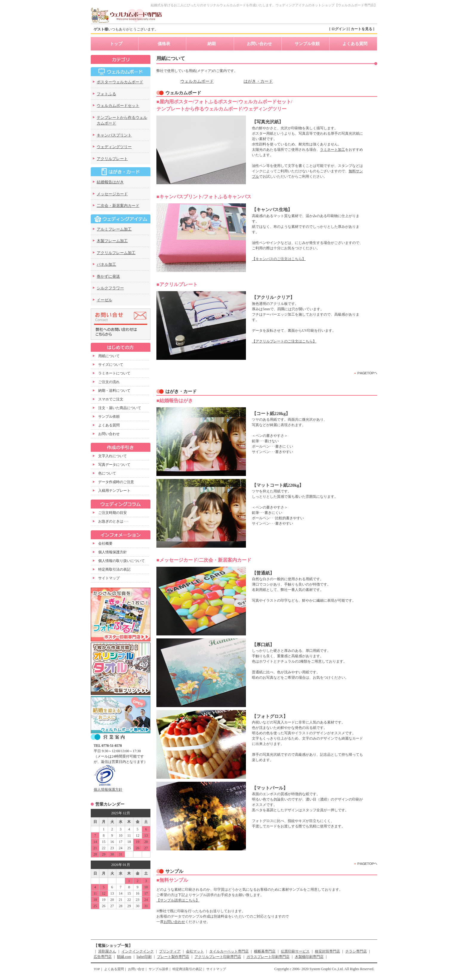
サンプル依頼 (307, 44)
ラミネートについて (114, 373)
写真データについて (114, 465)
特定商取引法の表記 (114, 569)
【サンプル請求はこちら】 (178, 900)
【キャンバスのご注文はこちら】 (279, 259)
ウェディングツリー (114, 147)
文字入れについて (113, 456)
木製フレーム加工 (112, 241)
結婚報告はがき (110, 182)
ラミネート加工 (332, 150)
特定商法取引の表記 (187, 969)
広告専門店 (103, 957)
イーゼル (104, 300)
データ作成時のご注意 (116, 482)
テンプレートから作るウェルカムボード (122, 120)
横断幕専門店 (265, 951)
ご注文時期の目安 (113, 513)
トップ (116, 44)
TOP (97, 969)
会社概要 (105, 543)
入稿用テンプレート (114, 491)
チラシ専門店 (356, 951)
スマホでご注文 (111, 399)
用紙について (109, 356)
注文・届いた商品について (120, 408)
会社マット (195, 951)
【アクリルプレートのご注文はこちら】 (284, 341)
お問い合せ (136, 969)
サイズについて (111, 365)
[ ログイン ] (338, 29)
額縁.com (124, 957)
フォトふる (106, 94)
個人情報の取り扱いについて (121, 561)
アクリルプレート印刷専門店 (218, 957)
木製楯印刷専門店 (309, 957)
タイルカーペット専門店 (229, 951)
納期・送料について (114, 391)
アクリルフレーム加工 (116, 253)
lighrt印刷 (144, 957)
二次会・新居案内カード (118, 206)
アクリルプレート (112, 159)
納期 (212, 44)
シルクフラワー (110, 288)
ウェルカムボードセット (118, 106)
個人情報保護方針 (113, 552)
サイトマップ (109, 578)
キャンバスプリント (114, 135)
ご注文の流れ (109, 382)
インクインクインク (138, 951)
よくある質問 (355, 44)
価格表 (164, 44)
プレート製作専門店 (173, 957)
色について (107, 473)
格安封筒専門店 (327, 951)
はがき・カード (258, 81)
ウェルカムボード (197, 81)
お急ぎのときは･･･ (113, 521)
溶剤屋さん (107, 951)
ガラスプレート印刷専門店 (268, 957)
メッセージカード (112, 194)
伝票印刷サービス (295, 951)
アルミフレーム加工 (114, 229)
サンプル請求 (158, 969)
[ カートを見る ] (361, 29)
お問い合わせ (259, 44)
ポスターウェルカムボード (120, 82)
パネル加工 (106, 264)
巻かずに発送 (108, 276)
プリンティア (170, 951)
